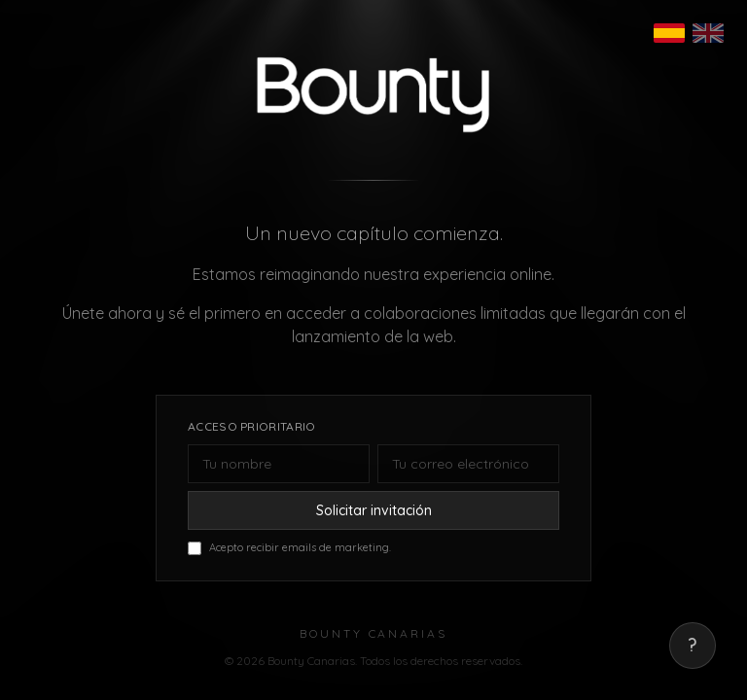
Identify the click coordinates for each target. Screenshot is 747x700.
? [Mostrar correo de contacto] (693, 645)
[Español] (669, 33)
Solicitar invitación (374, 510)
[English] (708, 33)
